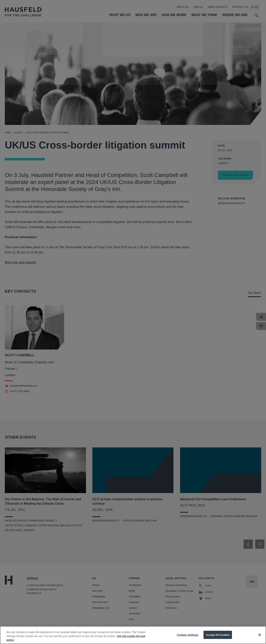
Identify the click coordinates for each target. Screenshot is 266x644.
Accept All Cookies (218, 638)
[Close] (260, 638)
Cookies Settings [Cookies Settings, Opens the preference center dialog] (188, 638)
